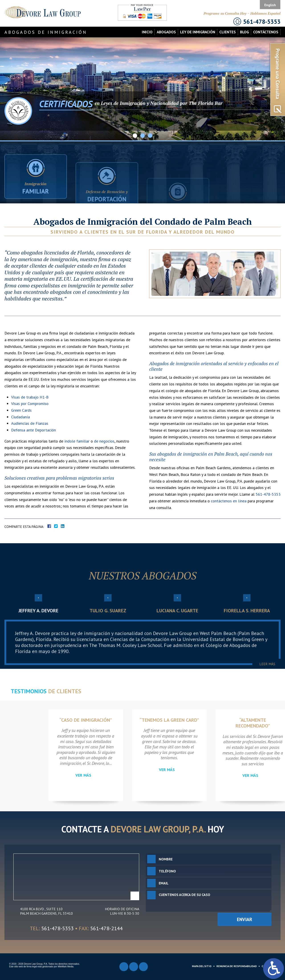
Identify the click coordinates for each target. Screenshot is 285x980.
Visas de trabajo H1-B (30, 397)
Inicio (147, 32)
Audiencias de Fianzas (30, 423)
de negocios (104, 441)
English (270, 5)
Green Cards (21, 410)
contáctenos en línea (229, 501)
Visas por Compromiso (30, 404)
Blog (244, 32)
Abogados (166, 32)
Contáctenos (266, 32)
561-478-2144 (106, 928)
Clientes (228, 32)
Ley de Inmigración (198, 32)
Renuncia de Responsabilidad (237, 966)
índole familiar (77, 441)
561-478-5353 (268, 494)
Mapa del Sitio (202, 966)
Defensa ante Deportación (34, 430)
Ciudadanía (20, 417)
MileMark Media (66, 967)
